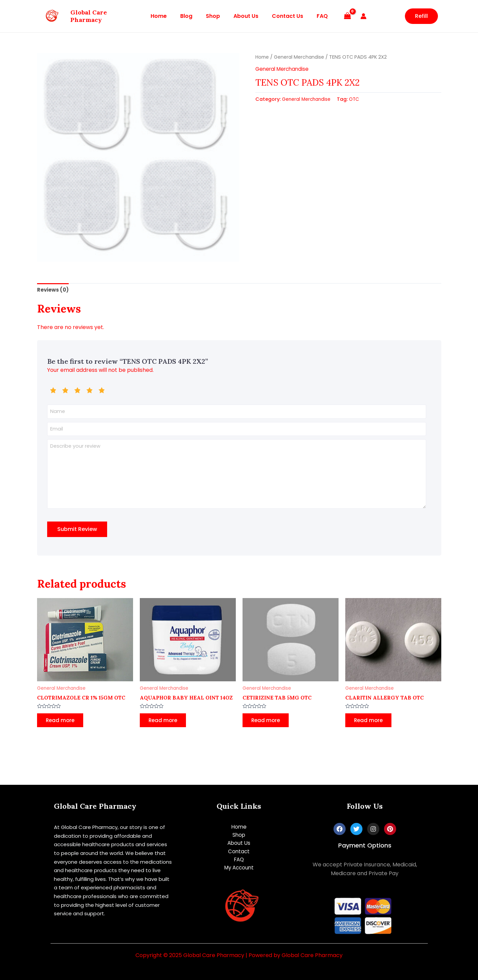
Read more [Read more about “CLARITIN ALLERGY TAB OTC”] (370, 729)
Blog (190, 16)
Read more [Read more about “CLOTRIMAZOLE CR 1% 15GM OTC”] (62, 729)
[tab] (54, 290)
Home (165, 16)
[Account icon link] (355, 16)
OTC (357, 99)
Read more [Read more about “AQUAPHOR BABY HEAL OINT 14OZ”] (165, 735)
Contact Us (283, 16)
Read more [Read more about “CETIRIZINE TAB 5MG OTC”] (268, 729)
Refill (421, 16)
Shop (214, 16)
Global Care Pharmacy (89, 16)
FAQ (315, 16)
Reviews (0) (54, 290)
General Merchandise (301, 57)
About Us (245, 16)
